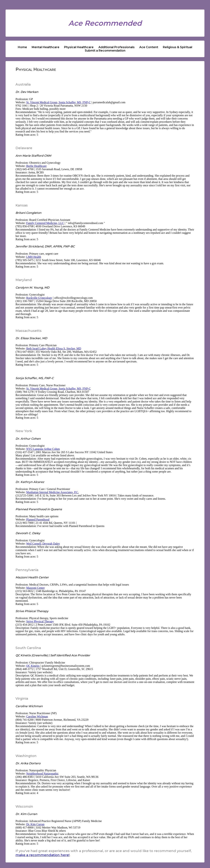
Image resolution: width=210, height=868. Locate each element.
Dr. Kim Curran (35, 824)
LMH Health (34, 257)
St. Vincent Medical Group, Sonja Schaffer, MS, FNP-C (58, 102)
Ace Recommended (105, 23)
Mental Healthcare (46, 47)
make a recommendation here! (42, 855)
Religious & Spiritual (178, 47)
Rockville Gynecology (39, 298)
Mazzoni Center (36, 588)
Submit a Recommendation (105, 51)
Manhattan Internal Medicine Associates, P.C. (53, 492)
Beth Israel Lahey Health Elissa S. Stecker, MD (54, 348)
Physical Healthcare (79, 47)
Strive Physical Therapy (40, 621)
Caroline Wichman (37, 716)
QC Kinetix (33, 666)
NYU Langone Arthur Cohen (43, 449)
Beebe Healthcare (36, 166)
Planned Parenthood (38, 520)
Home (22, 47)
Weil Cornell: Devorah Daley (43, 544)
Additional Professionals (117, 47)
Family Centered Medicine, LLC (45, 223)
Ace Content (149, 47)
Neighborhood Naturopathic (42, 774)
